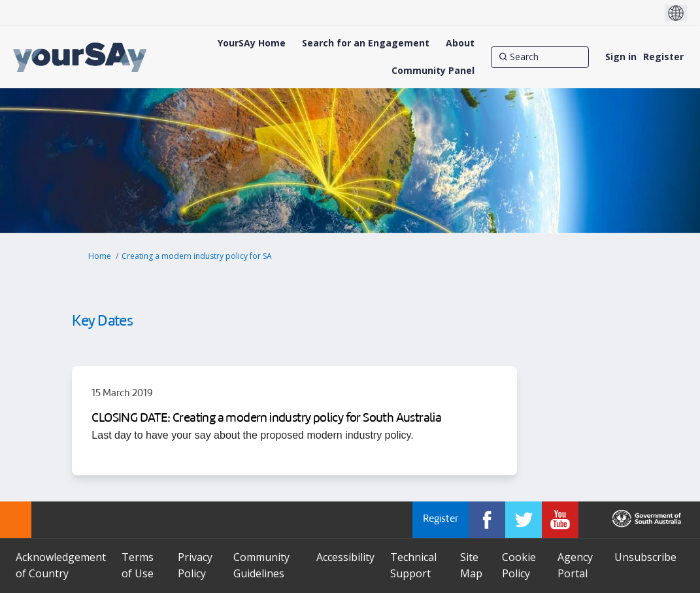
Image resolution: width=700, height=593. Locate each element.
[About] (460, 43)
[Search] (540, 57)
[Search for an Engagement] (366, 43)
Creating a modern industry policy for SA (197, 256)
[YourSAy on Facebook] (487, 520)
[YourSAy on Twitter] (524, 520)
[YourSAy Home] (252, 43)
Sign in (621, 57)
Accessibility (345, 557)
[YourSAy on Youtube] (560, 520)
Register (663, 57)
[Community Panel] (433, 71)
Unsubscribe (645, 557)
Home (100, 256)
